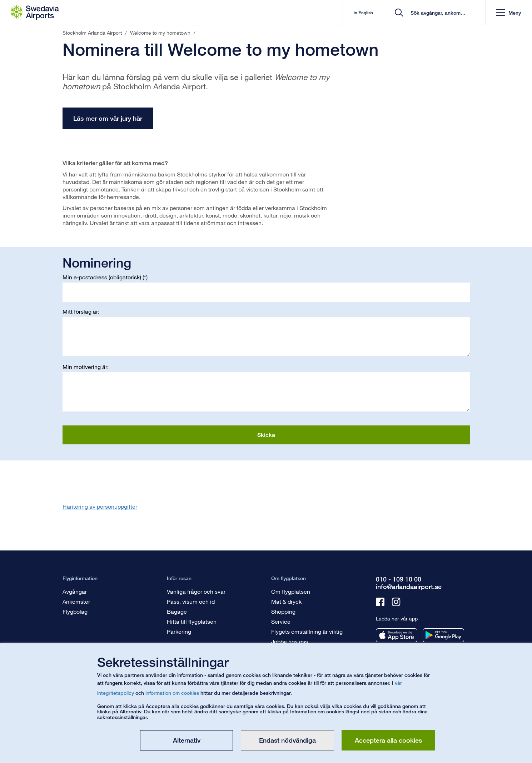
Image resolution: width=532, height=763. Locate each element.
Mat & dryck (286, 601)
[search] (437, 13)
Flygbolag (75, 611)
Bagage (177, 611)
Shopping (283, 611)
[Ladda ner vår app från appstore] (397, 635)
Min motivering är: (86, 367)
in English (363, 13)
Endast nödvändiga (287, 740)
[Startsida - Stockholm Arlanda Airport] (35, 13)
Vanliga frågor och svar (196, 591)
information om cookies (172, 693)
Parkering (179, 631)
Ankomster (76, 601)
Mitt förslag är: (81, 311)
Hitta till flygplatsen (192, 621)
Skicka (266, 435)
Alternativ (187, 740)
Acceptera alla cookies (388, 740)
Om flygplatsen (291, 591)
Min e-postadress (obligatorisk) (102, 277)
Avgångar (75, 591)
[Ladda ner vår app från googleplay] (443, 635)
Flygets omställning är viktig (307, 631)
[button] (509, 13)
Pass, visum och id (191, 601)
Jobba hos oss (290, 641)
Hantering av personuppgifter (100, 506)
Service (281, 621)
